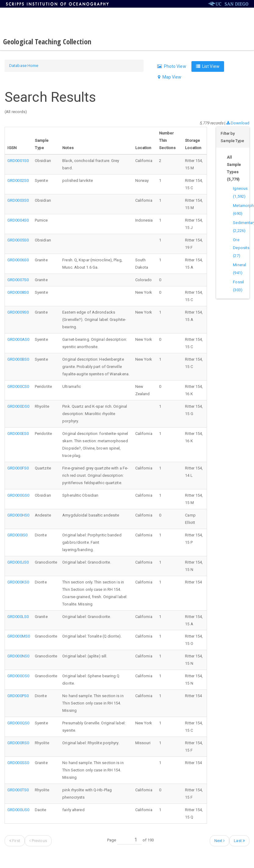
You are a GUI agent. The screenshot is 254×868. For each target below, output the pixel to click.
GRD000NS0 (18, 656)
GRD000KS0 (18, 582)
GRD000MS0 (19, 636)
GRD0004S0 (18, 220)
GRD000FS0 (18, 468)
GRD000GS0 (18, 495)
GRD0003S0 (18, 200)
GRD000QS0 (18, 723)
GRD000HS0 (18, 515)
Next (220, 841)
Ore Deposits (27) (241, 248)
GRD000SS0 (18, 763)
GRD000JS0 (18, 562)
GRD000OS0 (18, 676)
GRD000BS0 (18, 359)
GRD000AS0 (18, 339)
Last (239, 841)
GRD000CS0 (18, 386)
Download (238, 123)
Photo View (172, 66)
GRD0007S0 (18, 280)
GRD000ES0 (18, 434)
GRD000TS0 (18, 790)
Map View (170, 77)
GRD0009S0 (18, 312)
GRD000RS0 (18, 743)
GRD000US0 (18, 810)
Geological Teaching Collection (47, 41)
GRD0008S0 (18, 292)
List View (208, 66)
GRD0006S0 (18, 260)
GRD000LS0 (18, 617)
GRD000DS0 (18, 406)
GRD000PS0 (18, 696)
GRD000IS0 (17, 535)
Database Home (24, 66)
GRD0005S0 (18, 240)
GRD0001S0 (18, 161)
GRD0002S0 (18, 180)
